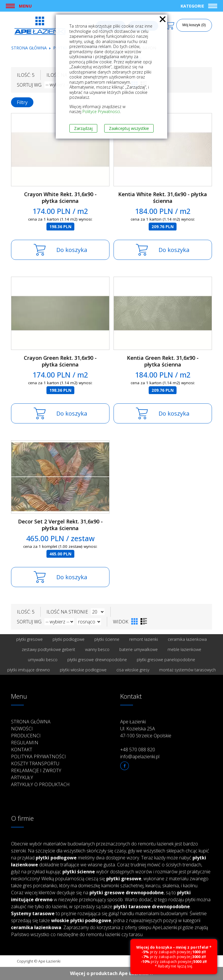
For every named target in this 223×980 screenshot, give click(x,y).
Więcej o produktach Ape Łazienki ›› (112, 973)
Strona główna (29, 48)
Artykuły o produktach (40, 784)
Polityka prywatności (38, 757)
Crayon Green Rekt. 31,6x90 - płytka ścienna (60, 361)
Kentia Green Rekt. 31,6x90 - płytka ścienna (163, 361)
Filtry (22, 102)
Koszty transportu (35, 763)
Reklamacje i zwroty (36, 770)
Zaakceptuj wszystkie (129, 128)
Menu (25, 6)
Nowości (22, 729)
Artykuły (22, 777)
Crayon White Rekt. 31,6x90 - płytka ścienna (60, 197)
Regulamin (25, 743)
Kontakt (22, 750)
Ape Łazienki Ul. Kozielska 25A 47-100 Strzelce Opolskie (146, 729)
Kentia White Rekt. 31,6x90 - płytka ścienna (163, 197)
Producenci (26, 736)
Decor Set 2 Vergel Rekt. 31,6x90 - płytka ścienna (60, 525)
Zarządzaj (83, 128)
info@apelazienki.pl (140, 757)
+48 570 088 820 (138, 750)
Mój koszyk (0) (194, 25)
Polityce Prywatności (101, 111)
